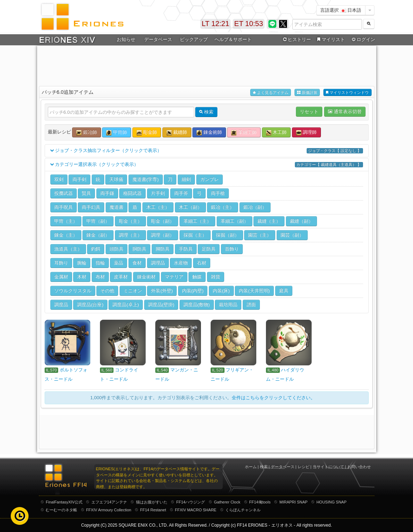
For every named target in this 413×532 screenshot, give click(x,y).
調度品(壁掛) (161, 305)
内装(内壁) (193, 291)
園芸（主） (260, 235)
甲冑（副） (98, 221)
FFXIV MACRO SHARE (196, 510)
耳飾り (61, 263)
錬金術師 (209, 133)
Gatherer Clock (227, 502)
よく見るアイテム (271, 93)
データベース (158, 39)
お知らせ (126, 39)
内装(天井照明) (254, 291)
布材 (100, 277)
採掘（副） (228, 235)
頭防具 (117, 249)
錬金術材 (146, 277)
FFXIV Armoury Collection (109, 510)
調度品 (61, 305)
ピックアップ (194, 39)
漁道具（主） (68, 249)
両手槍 (218, 193)
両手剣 (79, 179)
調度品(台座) (90, 305)
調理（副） (163, 235)
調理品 (158, 263)
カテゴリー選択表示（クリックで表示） (207, 165)
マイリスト (330, 40)
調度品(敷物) (197, 305)
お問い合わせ (359, 467)
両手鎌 (107, 193)
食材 (137, 263)
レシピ (304, 467)
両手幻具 (91, 207)
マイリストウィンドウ (347, 93)
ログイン (363, 40)
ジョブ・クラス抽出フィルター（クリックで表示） (207, 151)
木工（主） (158, 207)
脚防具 (163, 249)
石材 (202, 263)
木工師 (276, 133)
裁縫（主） (269, 221)
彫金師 (147, 133)
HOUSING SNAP (331, 502)
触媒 (197, 277)
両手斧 (181, 193)
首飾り (232, 249)
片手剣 (158, 193)
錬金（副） (98, 235)
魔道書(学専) (146, 179)
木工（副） (190, 207)
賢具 (86, 193)
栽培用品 (228, 305)
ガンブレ (210, 179)
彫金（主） (130, 221)
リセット (309, 112)
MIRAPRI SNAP (294, 502)
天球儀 (116, 179)
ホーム (251, 467)
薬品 (119, 263)
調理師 (306, 133)
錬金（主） (66, 235)
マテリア (174, 277)
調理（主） (130, 235)
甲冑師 (117, 133)
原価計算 (307, 93)
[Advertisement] (207, 65)
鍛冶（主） (223, 207)
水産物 (181, 263)
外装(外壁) (162, 291)
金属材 (61, 277)
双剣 (59, 179)
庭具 (284, 291)
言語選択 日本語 (341, 10)
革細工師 (244, 133)
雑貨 (216, 277)
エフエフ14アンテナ (109, 502)
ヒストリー (296, 40)
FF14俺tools (260, 502)
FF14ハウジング (191, 502)
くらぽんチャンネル (243, 510)
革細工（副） (235, 221)
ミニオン (133, 291)
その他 (107, 291)
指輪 (100, 263)
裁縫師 (177, 133)
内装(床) (221, 291)
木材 (82, 277)
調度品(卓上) (126, 305)
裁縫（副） (301, 221)
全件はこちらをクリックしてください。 (273, 398)
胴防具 (139, 249)
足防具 (209, 249)
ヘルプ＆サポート (233, 39)
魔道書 (117, 207)
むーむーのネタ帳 (61, 510)
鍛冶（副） (255, 207)
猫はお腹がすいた (152, 502)
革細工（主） (197, 221)
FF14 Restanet (153, 510)
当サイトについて (328, 467)
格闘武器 (132, 193)
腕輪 (82, 263)
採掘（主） (195, 235)
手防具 (186, 249)
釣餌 (96, 249)
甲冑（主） (66, 221)
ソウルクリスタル (73, 291)
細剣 (186, 179)
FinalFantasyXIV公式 (64, 502)
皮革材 (121, 277)
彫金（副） (163, 221)
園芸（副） (292, 235)
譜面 (251, 305)
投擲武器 (64, 193)
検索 (264, 467)
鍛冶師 (87, 133)
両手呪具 (64, 207)
